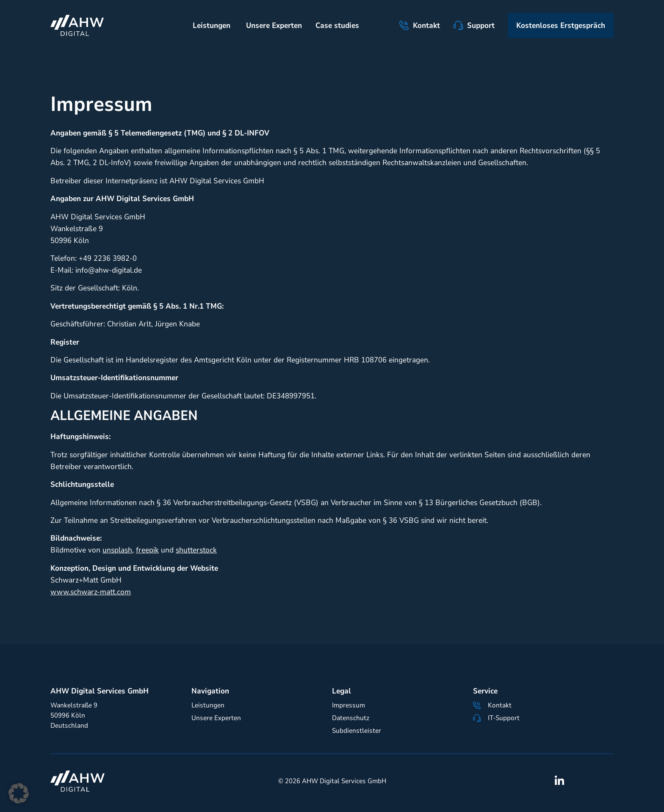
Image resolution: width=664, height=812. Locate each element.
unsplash (117, 550)
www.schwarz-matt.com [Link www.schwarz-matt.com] (91, 592)
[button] (19, 793)
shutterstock (196, 550)
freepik (147, 550)
